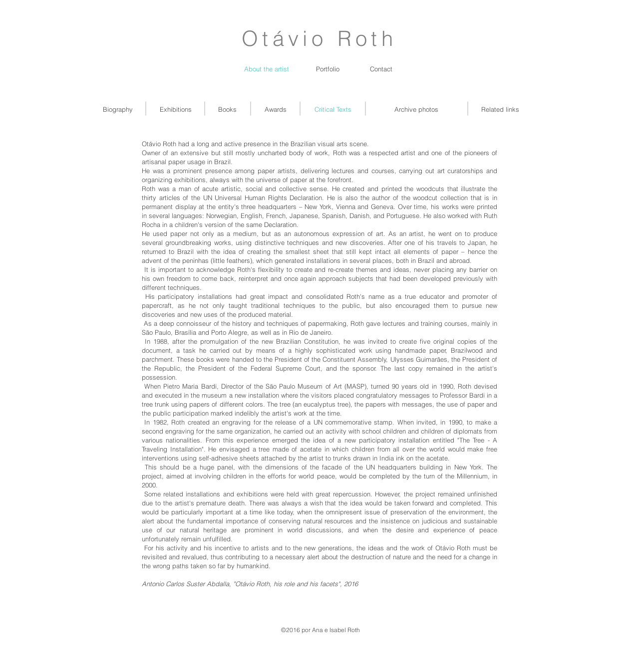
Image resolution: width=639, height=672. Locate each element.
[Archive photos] (416, 109)
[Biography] (118, 109)
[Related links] (500, 109)
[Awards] (275, 109)
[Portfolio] (328, 69)
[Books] (227, 109)
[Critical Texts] (333, 109)
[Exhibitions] (176, 109)
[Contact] (381, 69)
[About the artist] (267, 69)
